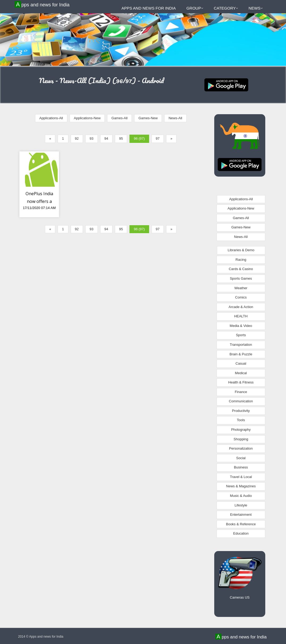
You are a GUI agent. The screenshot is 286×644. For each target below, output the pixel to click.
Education (241, 533)
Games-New (148, 118)
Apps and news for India (43, 5)
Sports (241, 335)
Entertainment (241, 515)
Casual (241, 363)
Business (241, 467)
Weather (241, 288)
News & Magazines (241, 486)
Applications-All (51, 118)
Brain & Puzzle (241, 354)
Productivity (241, 411)
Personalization (241, 448)
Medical (241, 373)
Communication (241, 401)
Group (195, 8)
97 (158, 138)
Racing (241, 260)
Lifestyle (241, 505)
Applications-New (87, 118)
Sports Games (241, 278)
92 (77, 138)
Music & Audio (241, 496)
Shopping (241, 439)
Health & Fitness (241, 382)
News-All (175, 118)
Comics (241, 297)
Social (241, 458)
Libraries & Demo (241, 250)
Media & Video (241, 326)
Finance (241, 392)
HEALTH (241, 316)
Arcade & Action (241, 307)
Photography (241, 430)
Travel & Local (241, 477)
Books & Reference (241, 524)
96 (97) (139, 138)
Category (226, 8)
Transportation (241, 345)
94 (106, 138)
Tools (241, 420)
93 (91, 138)
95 (121, 138)
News (256, 8)
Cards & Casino (241, 269)
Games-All (119, 118)
